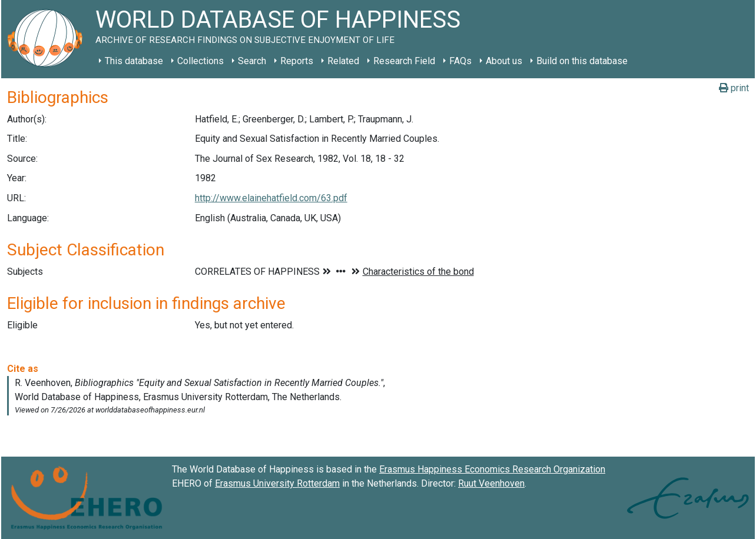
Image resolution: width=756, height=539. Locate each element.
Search (252, 61)
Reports (297, 61)
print (734, 88)
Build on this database (582, 61)
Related (343, 61)
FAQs (460, 61)
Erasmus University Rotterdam (277, 483)
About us (504, 61)
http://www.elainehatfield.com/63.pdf (271, 198)
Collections (200, 61)
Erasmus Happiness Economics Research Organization (492, 469)
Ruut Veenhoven (491, 483)
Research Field (404, 61)
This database (134, 61)
